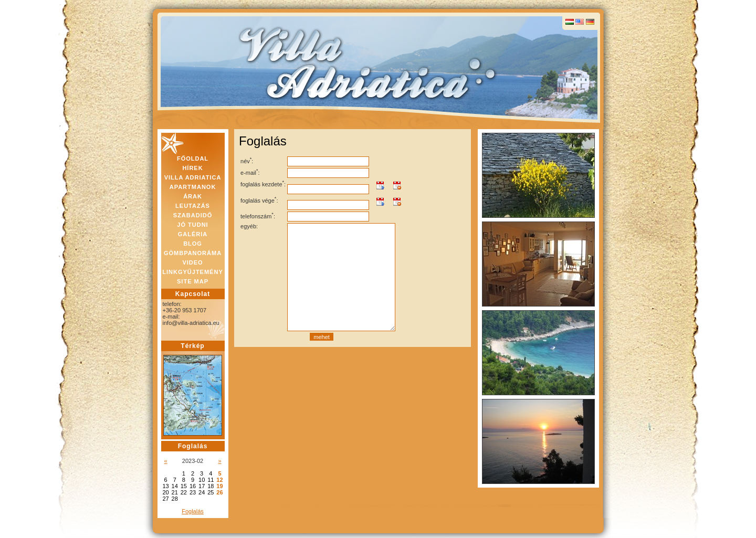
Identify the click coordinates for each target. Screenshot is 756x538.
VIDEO (192, 262)
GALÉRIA (193, 234)
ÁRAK (193, 196)
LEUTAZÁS (193, 206)
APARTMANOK (193, 187)
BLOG (193, 244)
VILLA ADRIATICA (193, 177)
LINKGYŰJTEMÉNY (192, 272)
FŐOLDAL (193, 159)
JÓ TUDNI (192, 225)
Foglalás (193, 511)
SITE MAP (193, 281)
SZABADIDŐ (193, 215)
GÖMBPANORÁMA (193, 253)
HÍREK (192, 168)
